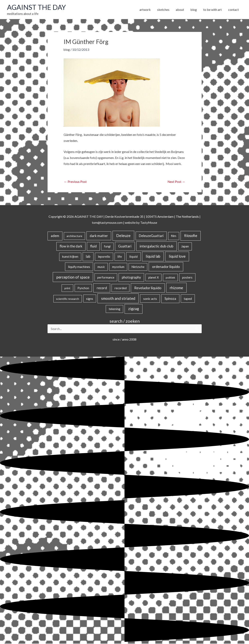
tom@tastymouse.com (107, 223)
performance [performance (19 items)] (106, 278)
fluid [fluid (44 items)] (93, 247)
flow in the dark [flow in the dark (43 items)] (71, 247)
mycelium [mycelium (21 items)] (118, 267)
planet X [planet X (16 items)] (153, 278)
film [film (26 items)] (174, 236)
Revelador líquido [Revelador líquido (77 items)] (148, 288)
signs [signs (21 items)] (90, 299)
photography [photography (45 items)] (131, 278)
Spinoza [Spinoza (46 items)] (170, 299)
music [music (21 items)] (101, 267)
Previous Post (75, 182)
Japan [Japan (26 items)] (185, 247)
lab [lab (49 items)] (88, 257)
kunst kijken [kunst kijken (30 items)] (70, 257)
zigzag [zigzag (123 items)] (134, 309)
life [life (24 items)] (120, 257)
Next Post (176, 182)
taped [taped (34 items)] (188, 299)
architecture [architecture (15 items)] (74, 236)
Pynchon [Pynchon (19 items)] (83, 288)
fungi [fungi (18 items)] (107, 247)
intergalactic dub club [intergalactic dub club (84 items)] (157, 246)
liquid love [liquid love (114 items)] (177, 257)
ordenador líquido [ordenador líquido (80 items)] (166, 267)
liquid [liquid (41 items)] (134, 257)
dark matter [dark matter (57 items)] (99, 236)
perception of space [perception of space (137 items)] (73, 277)
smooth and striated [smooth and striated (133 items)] (118, 299)
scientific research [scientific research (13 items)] (68, 299)
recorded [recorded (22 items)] (121, 288)
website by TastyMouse (141, 223)
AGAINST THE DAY (37, 7)
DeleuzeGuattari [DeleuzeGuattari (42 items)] (151, 236)
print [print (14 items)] (67, 288)
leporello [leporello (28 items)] (104, 257)
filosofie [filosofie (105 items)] (191, 236)
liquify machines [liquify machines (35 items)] (79, 267)
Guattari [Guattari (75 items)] (125, 247)
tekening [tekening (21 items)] (115, 309)
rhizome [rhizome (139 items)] (176, 288)
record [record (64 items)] (102, 288)
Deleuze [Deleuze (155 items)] (123, 236)
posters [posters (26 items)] (187, 278)
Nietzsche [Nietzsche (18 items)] (138, 267)
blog (67, 50)
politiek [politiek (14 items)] (170, 278)
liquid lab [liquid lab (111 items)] (153, 257)
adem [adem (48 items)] (55, 236)
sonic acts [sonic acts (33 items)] (150, 299)
